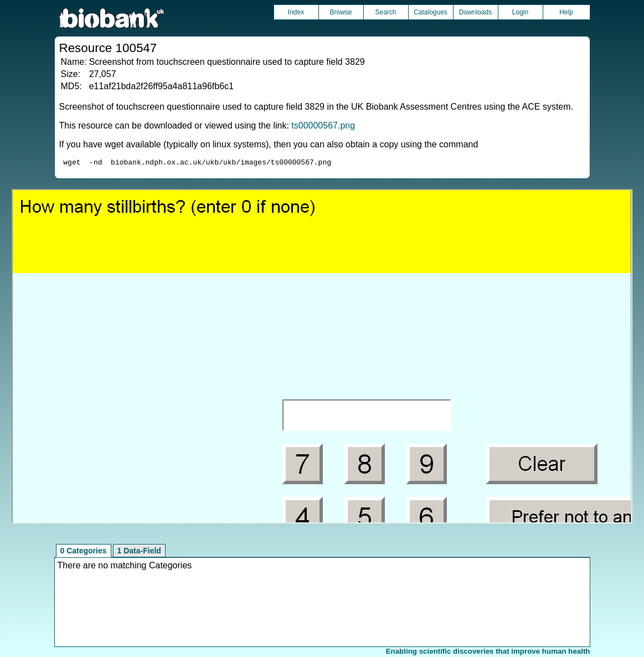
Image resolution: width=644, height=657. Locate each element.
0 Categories (84, 552)
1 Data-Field (139, 552)
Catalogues (431, 12)
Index (296, 12)
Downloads (475, 12)
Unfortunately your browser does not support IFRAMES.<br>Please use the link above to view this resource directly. (322, 358)
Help (566, 12)
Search (385, 12)
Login (520, 12)
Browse (341, 12)
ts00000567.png (323, 125)
